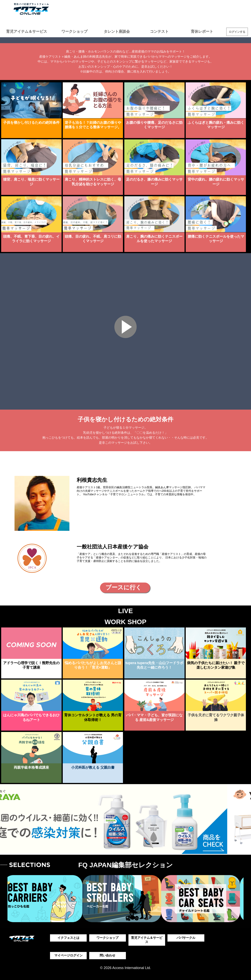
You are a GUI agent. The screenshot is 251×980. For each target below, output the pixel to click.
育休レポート (202, 31)
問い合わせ (107, 955)
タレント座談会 (117, 31)
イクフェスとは (68, 938)
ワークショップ (74, 31)
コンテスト (159, 31)
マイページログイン (68, 955)
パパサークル (186, 938)
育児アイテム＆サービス (27, 31)
